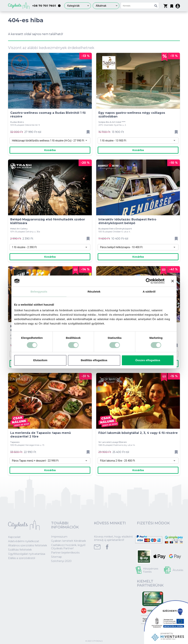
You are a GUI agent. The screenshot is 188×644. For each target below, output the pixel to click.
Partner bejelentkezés (65, 553)
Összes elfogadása (148, 360)
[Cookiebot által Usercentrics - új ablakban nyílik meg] (148, 281)
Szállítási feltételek (20, 550)
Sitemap (56, 557)
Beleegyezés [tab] (39, 292)
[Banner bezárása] (173, 281)
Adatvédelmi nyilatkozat (24, 541)
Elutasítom (40, 360)
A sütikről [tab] (149, 292)
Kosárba (50, 150)
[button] (172, 5)
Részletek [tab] (94, 292)
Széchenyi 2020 (61, 561)
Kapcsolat (14, 537)
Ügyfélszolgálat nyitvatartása (27, 554)
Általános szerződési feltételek (28, 545)
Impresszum (59, 537)
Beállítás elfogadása (94, 360)
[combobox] (78, 6)
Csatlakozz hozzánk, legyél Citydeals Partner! (68, 547)
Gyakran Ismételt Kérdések (68, 541)
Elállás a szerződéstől (22, 558)
